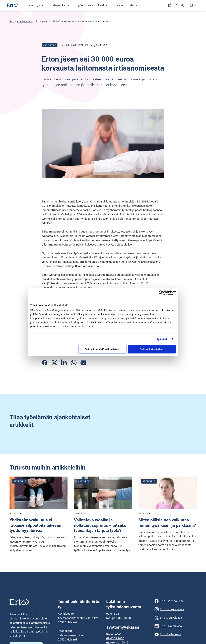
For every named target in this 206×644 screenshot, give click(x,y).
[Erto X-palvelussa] (176, 618)
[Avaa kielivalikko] (193, 5)
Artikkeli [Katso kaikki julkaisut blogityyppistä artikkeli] (50, 45)
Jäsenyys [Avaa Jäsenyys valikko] (35, 5)
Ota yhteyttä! (18, 636)
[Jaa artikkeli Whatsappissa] (74, 363)
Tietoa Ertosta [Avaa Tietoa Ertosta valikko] (126, 5)
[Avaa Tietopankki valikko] (60, 5)
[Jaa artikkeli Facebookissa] (45, 363)
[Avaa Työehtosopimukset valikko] (92, 5)
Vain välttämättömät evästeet (102, 349)
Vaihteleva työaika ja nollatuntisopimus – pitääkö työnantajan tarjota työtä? (100, 525)
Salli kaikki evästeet (152, 349)
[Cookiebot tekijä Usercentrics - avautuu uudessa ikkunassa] (161, 293)
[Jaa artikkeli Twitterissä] (54, 363)
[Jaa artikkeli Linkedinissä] (64, 363)
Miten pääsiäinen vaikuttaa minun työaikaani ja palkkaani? (167, 523)
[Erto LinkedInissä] (176, 626)
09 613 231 (114, 614)
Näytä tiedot (162, 339)
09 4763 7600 (115, 638)
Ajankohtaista (25, 22)
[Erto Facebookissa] (176, 601)
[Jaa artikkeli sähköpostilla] (83, 363)
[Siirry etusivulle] (13, 5)
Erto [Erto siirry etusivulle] (12, 22)
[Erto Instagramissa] (176, 609)
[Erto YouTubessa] (176, 634)
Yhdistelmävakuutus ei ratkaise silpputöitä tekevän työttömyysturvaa (35, 525)
